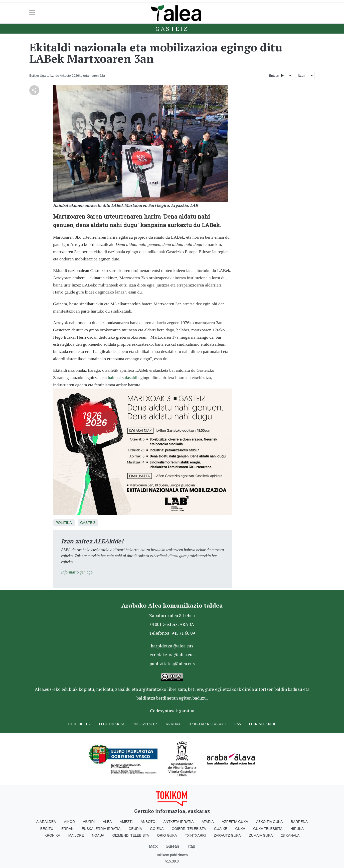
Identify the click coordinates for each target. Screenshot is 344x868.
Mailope (76, 835)
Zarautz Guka (227, 835)
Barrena (299, 822)
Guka (240, 829)
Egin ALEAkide (263, 724)
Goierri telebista (189, 829)
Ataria (208, 822)
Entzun (276, 75)
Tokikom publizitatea (172, 855)
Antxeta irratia (179, 822)
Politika (64, 523)
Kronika (52, 835)
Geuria (135, 829)
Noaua (98, 835)
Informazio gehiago (77, 572)
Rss (238, 724)
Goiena (157, 829)
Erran (67, 829)
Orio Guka (167, 835)
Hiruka (297, 829)
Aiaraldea (46, 822)
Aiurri (89, 822)
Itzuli (301, 75)
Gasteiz (172, 29)
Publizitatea (145, 724)
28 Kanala (290, 835)
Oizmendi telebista (131, 835)
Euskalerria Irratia (101, 829)
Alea (107, 822)
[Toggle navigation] (32, 13)
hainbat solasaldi (123, 377)
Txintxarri (195, 835)
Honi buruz (79, 724)
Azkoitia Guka (270, 822)
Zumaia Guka (261, 835)
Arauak (173, 724)
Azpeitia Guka (235, 822)
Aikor (69, 822)
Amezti (126, 822)
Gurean (172, 846)
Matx (153, 846)
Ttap (191, 846)
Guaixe (221, 829)
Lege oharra (112, 724)
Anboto (148, 822)
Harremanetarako (207, 724)
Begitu (47, 829)
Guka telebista (268, 829)
